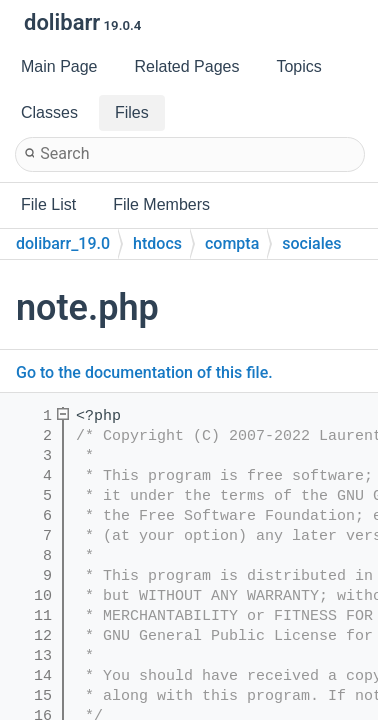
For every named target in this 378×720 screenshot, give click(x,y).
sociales (311, 243)
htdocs (157, 243)
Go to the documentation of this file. (144, 372)
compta (232, 243)
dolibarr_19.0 (63, 243)
